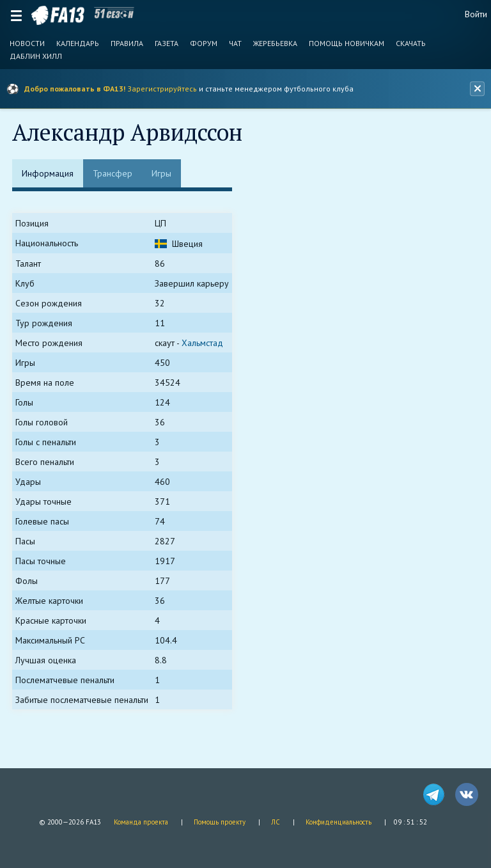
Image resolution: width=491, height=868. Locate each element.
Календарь (78, 43)
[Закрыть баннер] (477, 89)
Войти (476, 14)
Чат (235, 43)
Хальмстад (203, 343)
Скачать (411, 43)
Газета (167, 43)
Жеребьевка (275, 43)
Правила (127, 43)
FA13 (58, 15)
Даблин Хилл (36, 56)
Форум (204, 43)
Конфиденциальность (339, 822)
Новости (27, 43)
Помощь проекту (220, 822)
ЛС (276, 822)
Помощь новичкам (347, 43)
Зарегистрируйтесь (162, 89)
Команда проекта (141, 822)
